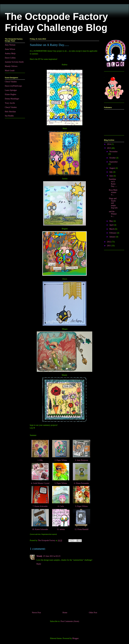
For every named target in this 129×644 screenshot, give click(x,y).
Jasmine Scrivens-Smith (14, 62)
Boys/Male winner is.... (113, 192)
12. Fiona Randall (81, 529)
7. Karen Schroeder (40, 506)
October (113, 158)
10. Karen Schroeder (40, 529)
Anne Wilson (10, 49)
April (112, 225)
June (111, 176)
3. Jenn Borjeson (81, 460)
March (112, 229)
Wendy (39, 556)
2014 (109, 144)
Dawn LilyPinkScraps (13, 86)
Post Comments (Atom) (70, 621)
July (111, 172)
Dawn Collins (10, 58)
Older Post (93, 613)
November (113, 152)
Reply (39, 564)
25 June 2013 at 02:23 (52, 556)
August (112, 168)
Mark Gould (10, 71)
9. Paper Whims (81, 506)
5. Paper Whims (61, 483)
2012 (109, 242)
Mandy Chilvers (11, 66)
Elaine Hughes (11, 94)
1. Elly (40, 460)
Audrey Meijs (10, 53)
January (113, 237)
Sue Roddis (9, 116)
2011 (109, 246)
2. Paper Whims (61, 460)
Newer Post (36, 613)
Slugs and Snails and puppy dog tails (113, 203)
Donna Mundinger (12, 99)
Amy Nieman (10, 45)
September (113, 162)
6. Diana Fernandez (81, 483)
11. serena (61, 529)
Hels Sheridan (10, 112)
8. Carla (61, 506)
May (111, 221)
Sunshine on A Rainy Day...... (113, 183)
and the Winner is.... (113, 214)
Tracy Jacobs (10, 103)
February (113, 233)
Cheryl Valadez (11, 82)
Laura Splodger (11, 90)
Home (65, 613)
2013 (109, 148)
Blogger (75, 638)
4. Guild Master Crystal (40, 483)
